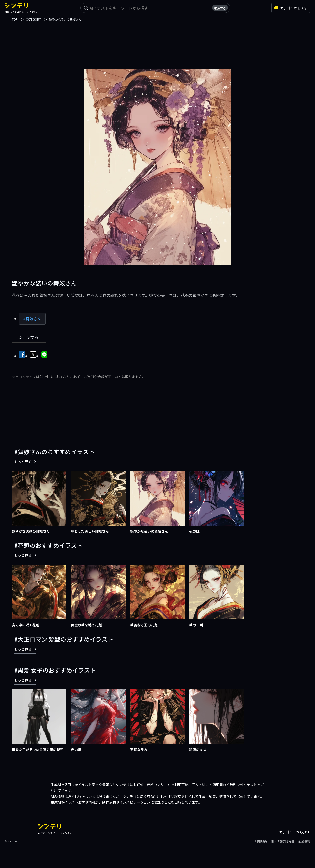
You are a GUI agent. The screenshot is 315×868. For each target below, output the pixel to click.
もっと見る (25, 462)
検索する (220, 8)
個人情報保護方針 (283, 841)
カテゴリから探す (291, 8)
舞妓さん (33, 319)
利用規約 (261, 841)
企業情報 (304, 841)
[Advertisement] (157, 42)
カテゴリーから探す (295, 832)
